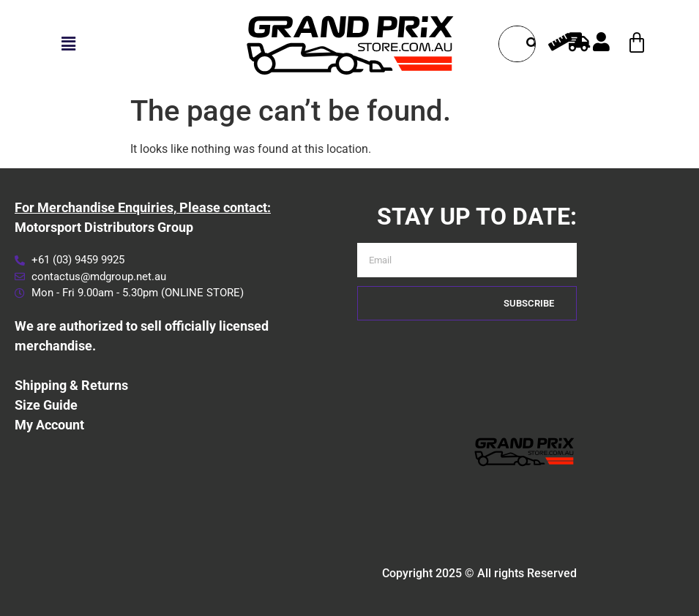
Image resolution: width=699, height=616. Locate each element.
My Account (49, 425)
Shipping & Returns (71, 385)
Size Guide (46, 405)
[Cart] (637, 43)
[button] (68, 44)
